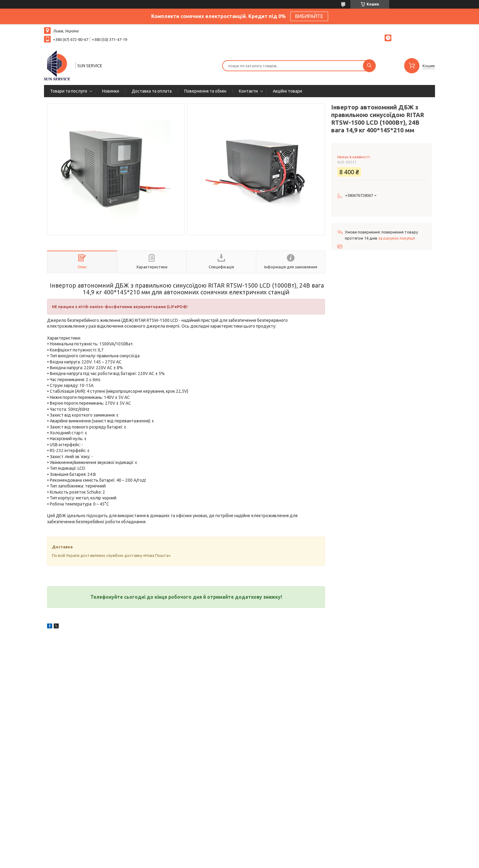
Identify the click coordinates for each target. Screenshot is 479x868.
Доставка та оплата (152, 91)
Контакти (248, 91)
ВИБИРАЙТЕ (309, 16)
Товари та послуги (69, 91)
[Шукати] (369, 66)
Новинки (111, 91)
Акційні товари (287, 91)
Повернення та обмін (205, 91)
